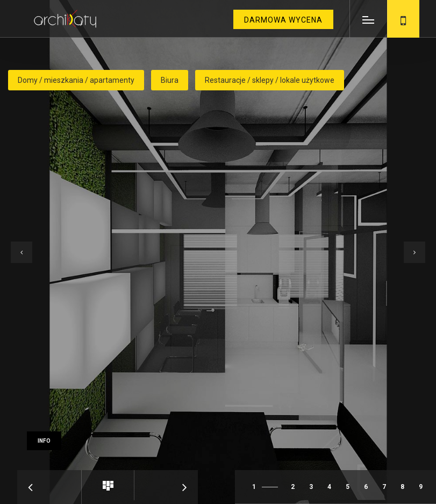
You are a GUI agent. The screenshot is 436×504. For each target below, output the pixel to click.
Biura (170, 80)
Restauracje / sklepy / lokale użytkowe (270, 80)
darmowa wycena (283, 20)
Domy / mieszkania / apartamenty (76, 80)
